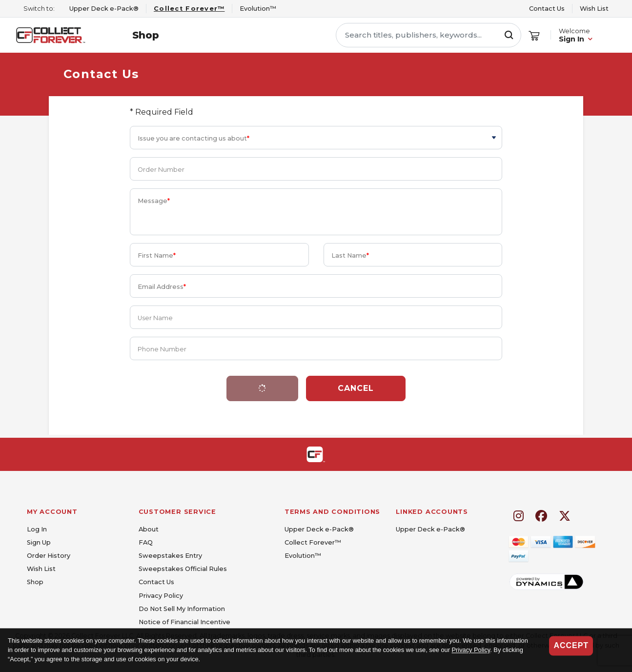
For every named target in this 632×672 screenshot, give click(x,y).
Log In (37, 529)
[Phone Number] (316, 348)
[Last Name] (413, 255)
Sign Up (39, 542)
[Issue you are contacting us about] (316, 138)
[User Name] (316, 317)
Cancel (356, 388)
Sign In (571, 39)
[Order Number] (316, 169)
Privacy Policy (471, 650)
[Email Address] (316, 286)
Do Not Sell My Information (182, 609)
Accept (571, 645)
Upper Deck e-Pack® (319, 529)
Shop (146, 35)
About (149, 529)
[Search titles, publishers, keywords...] (428, 35)
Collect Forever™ (313, 542)
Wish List (594, 9)
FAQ (146, 542)
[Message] (316, 212)
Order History (49, 556)
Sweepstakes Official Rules (183, 569)
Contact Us (547, 9)
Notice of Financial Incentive (184, 622)
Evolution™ (303, 556)
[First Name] (219, 255)
